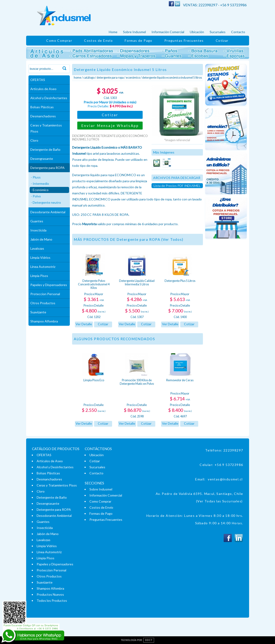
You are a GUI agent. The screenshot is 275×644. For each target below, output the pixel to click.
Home (113, 32)
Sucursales (218, 32)
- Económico (40, 190)
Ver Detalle (84, 324)
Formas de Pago (139, 40)
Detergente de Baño (45, 149)
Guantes (37, 221)
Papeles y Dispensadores (49, 285)
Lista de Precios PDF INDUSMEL (177, 186)
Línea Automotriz (43, 267)
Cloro (34, 140)
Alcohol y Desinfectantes (49, 98)
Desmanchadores (43, 116)
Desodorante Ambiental (48, 212)
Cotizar (222, 40)
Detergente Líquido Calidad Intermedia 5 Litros (137, 283)
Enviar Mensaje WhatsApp (110, 126)
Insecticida (38, 230)
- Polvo (36, 196)
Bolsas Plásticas (42, 107)
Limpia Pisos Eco (94, 380)
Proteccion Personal (45, 294)
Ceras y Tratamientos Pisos (46, 128)
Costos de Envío (98, 40)
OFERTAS (38, 80)
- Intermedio (40, 184)
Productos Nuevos (50, 594)
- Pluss (36, 177)
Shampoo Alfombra (44, 321)
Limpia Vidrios (40, 257)
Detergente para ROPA (48, 168)
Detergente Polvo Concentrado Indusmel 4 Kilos (94, 284)
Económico (133, 78)
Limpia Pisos (39, 276)
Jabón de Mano (41, 239)
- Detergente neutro (46, 202)
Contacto (238, 32)
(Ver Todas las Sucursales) (219, 501)
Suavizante (38, 312)
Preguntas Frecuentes (184, 40)
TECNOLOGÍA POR (137, 640)
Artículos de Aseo (43, 89)
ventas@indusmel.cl (225, 479)
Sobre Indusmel (134, 32)
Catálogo (89, 78)
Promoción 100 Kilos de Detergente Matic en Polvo (137, 382)
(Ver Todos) (172, 239)
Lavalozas (37, 248)
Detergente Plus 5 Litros (180, 281)
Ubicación (197, 32)
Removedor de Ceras (180, 380)
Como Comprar (59, 40)
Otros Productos (43, 303)
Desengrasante (42, 159)
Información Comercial (168, 32)
